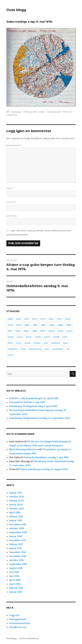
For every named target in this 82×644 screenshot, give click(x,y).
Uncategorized (54, 112)
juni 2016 (14, 572)
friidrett (56, 343)
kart (70, 112)
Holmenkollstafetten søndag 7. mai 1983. (46, 457)
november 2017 (18, 540)
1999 (43, 331)
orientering (12, 115)
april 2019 (15, 512)
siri (68, 349)
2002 (69, 331)
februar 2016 (16, 588)
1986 (60, 325)
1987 (69, 325)
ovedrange (16, 112)
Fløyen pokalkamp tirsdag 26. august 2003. (44, 469)
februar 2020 (16, 501)
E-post (11, 202)
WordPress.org (18, 627)
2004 (20, 337)
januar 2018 (16, 536)
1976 (65, 112)
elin (46, 343)
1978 (10, 325)
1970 (18, 319)
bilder (37, 343)
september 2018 (18, 532)
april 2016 (15, 580)
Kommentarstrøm (20, 623)
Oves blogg (16, 10)
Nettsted (12, 216)
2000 (52, 331)
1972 (34, 319)
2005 (29, 337)
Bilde (42, 112)
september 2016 (18, 564)
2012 (10, 343)
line (23, 349)
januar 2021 (16, 493)
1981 (35, 325)
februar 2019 (16, 516)
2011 (65, 337)
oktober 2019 (16, 509)
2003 (10, 337)
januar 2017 (16, 548)
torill (10, 355)
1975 (59, 319)
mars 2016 (15, 584)
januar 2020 (16, 505)
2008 (56, 337)
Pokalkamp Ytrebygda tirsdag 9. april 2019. (33, 406)
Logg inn (14, 615)
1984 (52, 325)
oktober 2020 (17, 497)
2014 (19, 343)
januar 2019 (16, 520)
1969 (10, 319)
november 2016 (18, 556)
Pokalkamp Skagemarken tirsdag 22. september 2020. (40, 418)
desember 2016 (18, 552)
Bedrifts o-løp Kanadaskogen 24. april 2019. (34, 398)
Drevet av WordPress (29, 639)
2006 (38, 337)
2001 (61, 331)
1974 (51, 319)
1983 (43, 325)
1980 (27, 325)
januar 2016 (16, 592)
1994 (26, 331)
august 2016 (16, 568)
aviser (28, 343)
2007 (47, 337)
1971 (26, 319)
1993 (18, 331)
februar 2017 (16, 544)
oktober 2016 (16, 560)
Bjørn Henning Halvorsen (24, 449)
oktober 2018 (16, 528)
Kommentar (14, 145)
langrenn (13, 349)
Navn (10, 188)
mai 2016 (14, 576)
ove (47, 349)
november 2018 (18, 524)
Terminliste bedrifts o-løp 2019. (27, 402)
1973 (43, 319)
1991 (10, 331)
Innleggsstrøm (18, 619)
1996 (34, 331)
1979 (19, 325)
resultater (58, 349)
